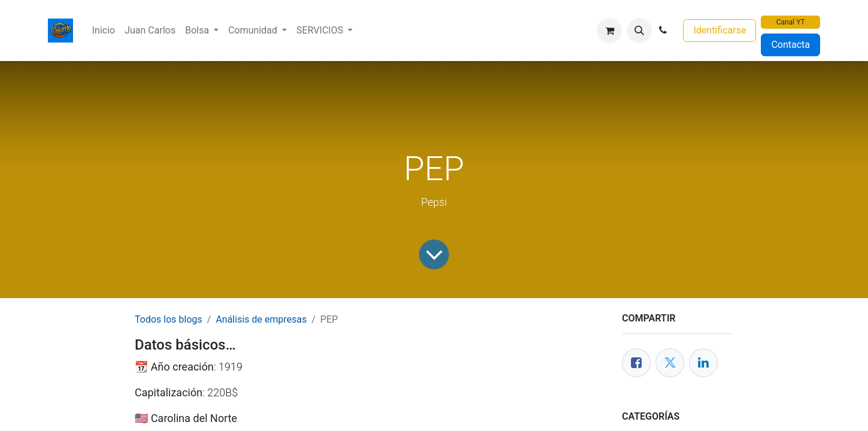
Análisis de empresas (261, 319)
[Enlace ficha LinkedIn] (703, 363)
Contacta (790, 45)
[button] (639, 31)
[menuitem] (104, 31)
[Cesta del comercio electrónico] (609, 31)
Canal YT (791, 22)
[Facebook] (636, 363)
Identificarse (720, 30)
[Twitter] (670, 363)
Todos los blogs (169, 319)
